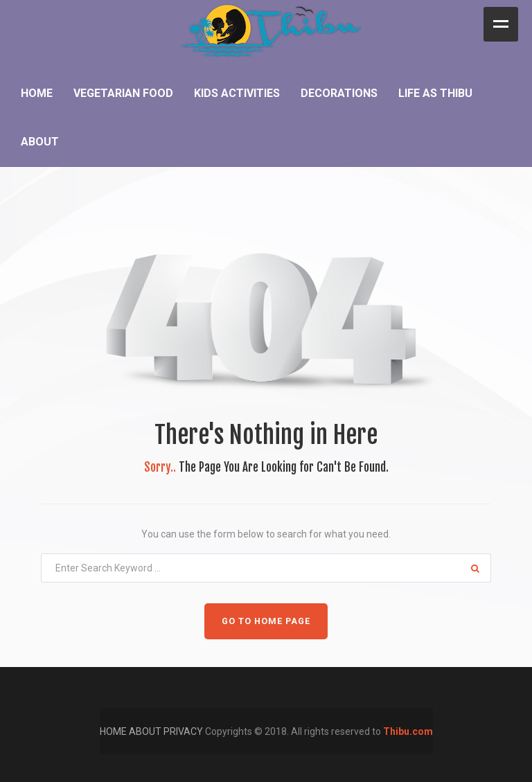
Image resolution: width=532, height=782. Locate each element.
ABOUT (146, 731)
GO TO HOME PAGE (266, 621)
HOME (114, 731)
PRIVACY (184, 731)
